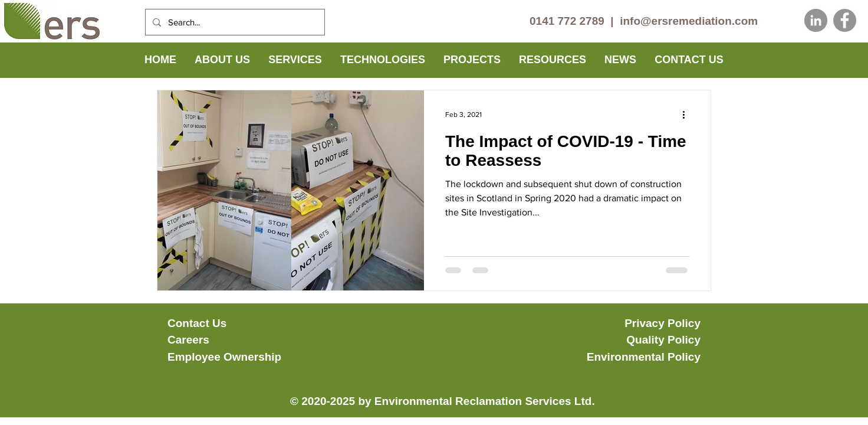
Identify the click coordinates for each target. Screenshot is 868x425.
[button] (222, 60)
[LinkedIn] (816, 20)
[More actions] (688, 115)
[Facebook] (845, 20)
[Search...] (234, 22)
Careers (188, 340)
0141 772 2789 (567, 21)
